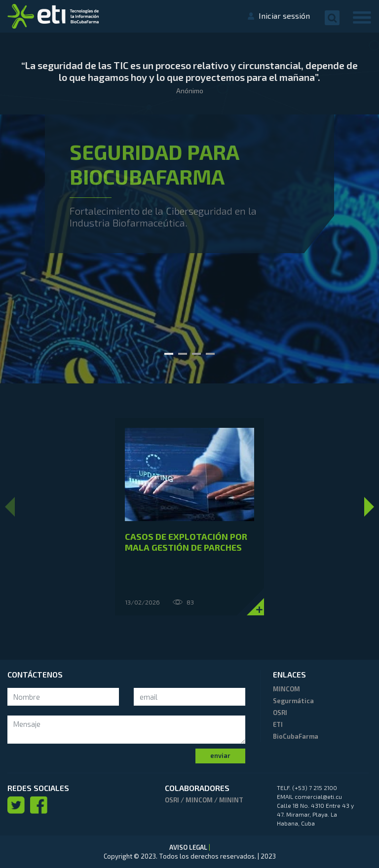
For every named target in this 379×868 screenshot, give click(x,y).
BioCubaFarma (296, 736)
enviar (220, 755)
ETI (278, 724)
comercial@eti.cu (318, 796)
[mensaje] (126, 730)
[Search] (63, 697)
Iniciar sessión (284, 16)
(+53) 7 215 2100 (315, 788)
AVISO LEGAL (189, 847)
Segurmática (293, 701)
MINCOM (286, 689)
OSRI (280, 713)
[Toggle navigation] (362, 17)
